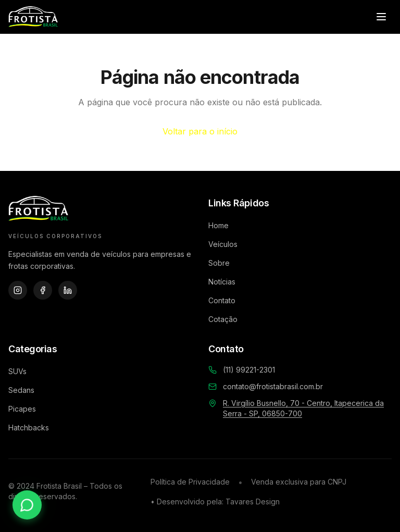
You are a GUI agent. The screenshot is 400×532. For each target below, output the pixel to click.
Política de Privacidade (190, 482)
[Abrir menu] (381, 17)
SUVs (17, 371)
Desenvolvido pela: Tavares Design (218, 502)
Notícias (222, 282)
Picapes (22, 409)
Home (218, 225)
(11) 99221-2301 (249, 370)
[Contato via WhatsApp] (27, 505)
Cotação (223, 319)
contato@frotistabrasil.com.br (273, 386)
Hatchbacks (29, 428)
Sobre (219, 263)
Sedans (21, 390)
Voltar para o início (200, 131)
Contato (222, 300)
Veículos (223, 244)
